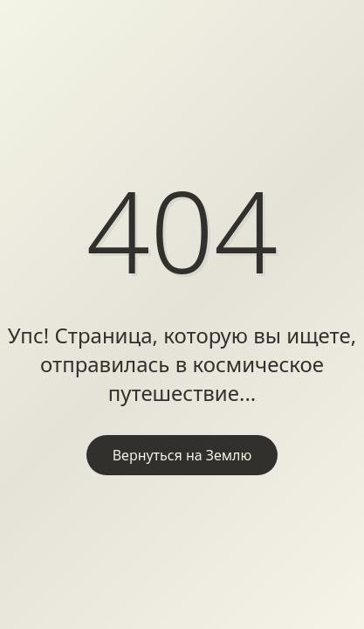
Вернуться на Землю (182, 455)
